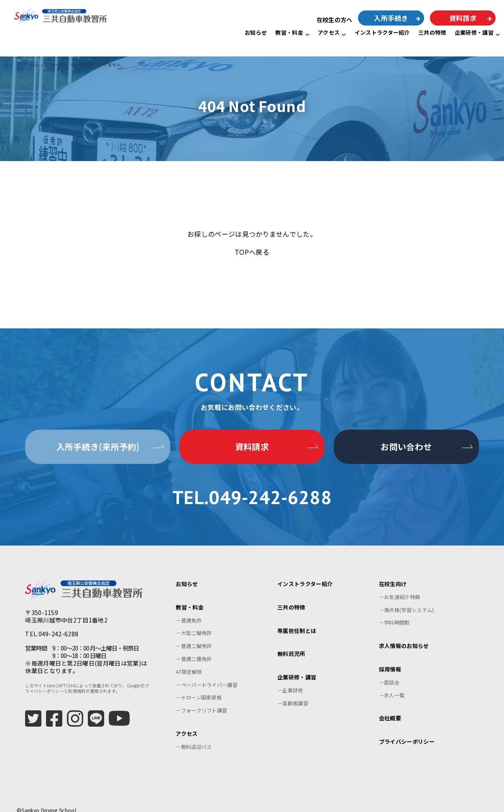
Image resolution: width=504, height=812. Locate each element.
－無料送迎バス (194, 736)
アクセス (329, 33)
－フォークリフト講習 (201, 701)
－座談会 (389, 672)
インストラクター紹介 (382, 33)
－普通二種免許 (194, 649)
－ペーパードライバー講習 (207, 675)
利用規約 (77, 681)
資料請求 (463, 18)
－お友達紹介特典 (400, 587)
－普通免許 (189, 610)
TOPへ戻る (252, 252)
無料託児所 (291, 644)
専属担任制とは (297, 621)
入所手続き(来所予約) (98, 447)
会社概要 (390, 708)
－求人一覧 (392, 685)
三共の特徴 (432, 33)
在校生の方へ (335, 20)
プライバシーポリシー (407, 732)
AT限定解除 (189, 662)
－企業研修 (290, 680)
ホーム (32, 64)
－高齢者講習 (293, 693)
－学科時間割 (394, 613)
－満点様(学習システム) (407, 600)
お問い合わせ (406, 447)
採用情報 (390, 660)
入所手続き (391, 18)
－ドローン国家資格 (199, 688)
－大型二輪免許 (194, 623)
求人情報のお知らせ (404, 636)
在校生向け (393, 574)
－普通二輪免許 (194, 636)
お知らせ (256, 33)
